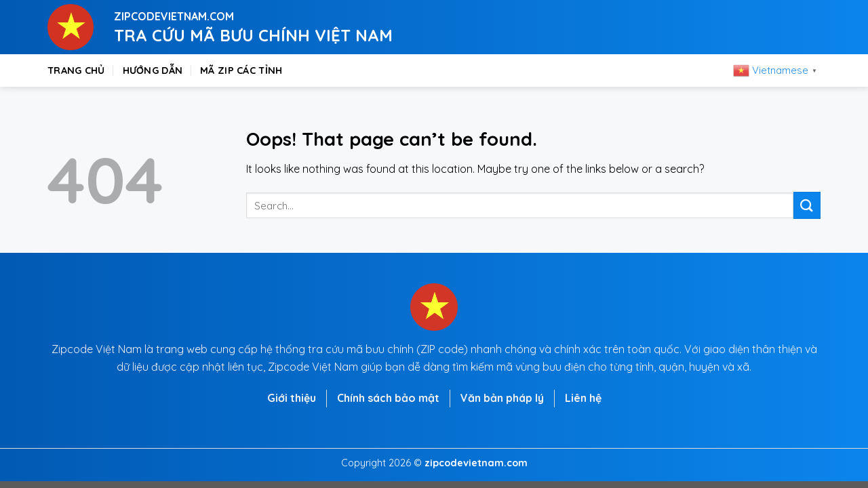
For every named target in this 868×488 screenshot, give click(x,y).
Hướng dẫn (153, 70)
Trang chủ (76, 70)
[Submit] (807, 205)
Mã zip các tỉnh (241, 70)
